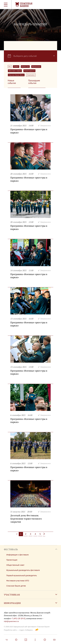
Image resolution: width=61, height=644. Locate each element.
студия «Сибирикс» (26, 630)
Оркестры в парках (15, 71)
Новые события (12, 82)
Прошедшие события (34, 82)
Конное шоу (25, 67)
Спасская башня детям (16, 75)
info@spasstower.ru (11, 621)
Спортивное (31, 75)
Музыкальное (36, 67)
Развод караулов (29, 71)
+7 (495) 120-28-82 (18, 618)
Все (10, 67)
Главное (16, 67)
